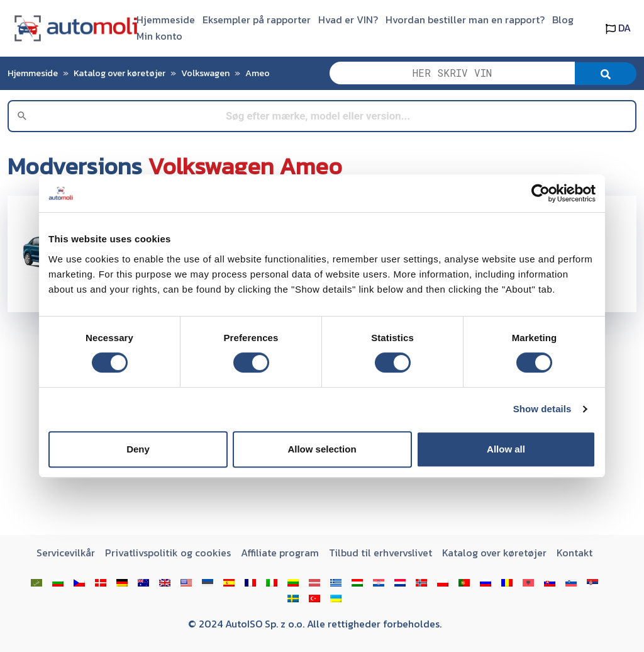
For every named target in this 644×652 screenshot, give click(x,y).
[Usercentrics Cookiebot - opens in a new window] (541, 193)
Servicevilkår (66, 553)
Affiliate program (280, 553)
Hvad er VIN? (348, 20)
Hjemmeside (166, 20)
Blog (563, 20)
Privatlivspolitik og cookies (168, 553)
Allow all (506, 449)
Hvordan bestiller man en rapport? (465, 20)
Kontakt (575, 553)
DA (618, 28)
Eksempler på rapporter (257, 20)
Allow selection (322, 449)
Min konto (159, 36)
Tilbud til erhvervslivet (380, 553)
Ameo (258, 73)
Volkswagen (205, 73)
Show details (542, 409)
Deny (138, 449)
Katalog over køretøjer (119, 73)
